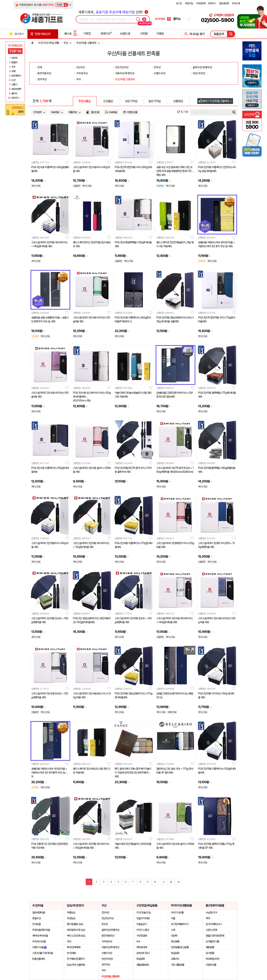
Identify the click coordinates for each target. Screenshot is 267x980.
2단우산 (81, 67)
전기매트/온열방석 (76, 959)
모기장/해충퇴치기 (180, 924)
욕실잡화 (141, 959)
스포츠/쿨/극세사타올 (43, 953)
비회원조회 (201, 3)
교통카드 (175, 959)
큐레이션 (105, 34)
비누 (138, 941)
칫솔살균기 (142, 924)
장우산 (157, 67)
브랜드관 (125, 34)
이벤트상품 (211, 965)
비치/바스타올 (39, 941)
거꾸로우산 (82, 73)
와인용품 (175, 941)
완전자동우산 (44, 73)
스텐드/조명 (211, 930)
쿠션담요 (71, 918)
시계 (173, 930)
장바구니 (212, 3)
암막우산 (42, 79)
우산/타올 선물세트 (125, 79)
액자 (208, 918)
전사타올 (36, 924)
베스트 (71, 34)
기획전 (87, 34)
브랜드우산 (160, 73)
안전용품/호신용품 (180, 947)
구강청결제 (142, 936)
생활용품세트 (143, 965)
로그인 (179, 3)
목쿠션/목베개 (74, 947)
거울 (173, 918)
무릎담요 (71, 913)
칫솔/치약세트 (143, 918)
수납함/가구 (211, 913)
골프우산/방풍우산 (202, 67)
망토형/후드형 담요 (76, 930)
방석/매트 (71, 953)
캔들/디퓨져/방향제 (215, 936)
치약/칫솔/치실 (143, 913)
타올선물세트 (39, 959)
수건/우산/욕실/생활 (49, 43)
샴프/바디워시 (143, 953)
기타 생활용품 (178, 965)
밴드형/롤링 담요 (75, 924)
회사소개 (236, 3)
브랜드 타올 (39, 947)
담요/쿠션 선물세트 (76, 965)
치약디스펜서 (143, 930)
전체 (40, 67)
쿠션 (69, 941)
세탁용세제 (142, 947)
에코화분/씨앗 (212, 959)
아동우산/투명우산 (125, 73)
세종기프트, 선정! (113, 12)
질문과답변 (224, 3)
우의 (79, 79)
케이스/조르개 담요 (76, 936)
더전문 (144, 34)
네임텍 (174, 936)
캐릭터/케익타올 (40, 936)
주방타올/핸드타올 (41, 930)
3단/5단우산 (122, 67)
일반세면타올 (39, 913)
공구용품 (210, 953)
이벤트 (160, 34)
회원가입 (189, 3)
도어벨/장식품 (212, 941)
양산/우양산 (199, 73)
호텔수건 (36, 918)
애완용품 (210, 947)
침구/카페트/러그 (214, 924)
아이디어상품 (177, 913)
